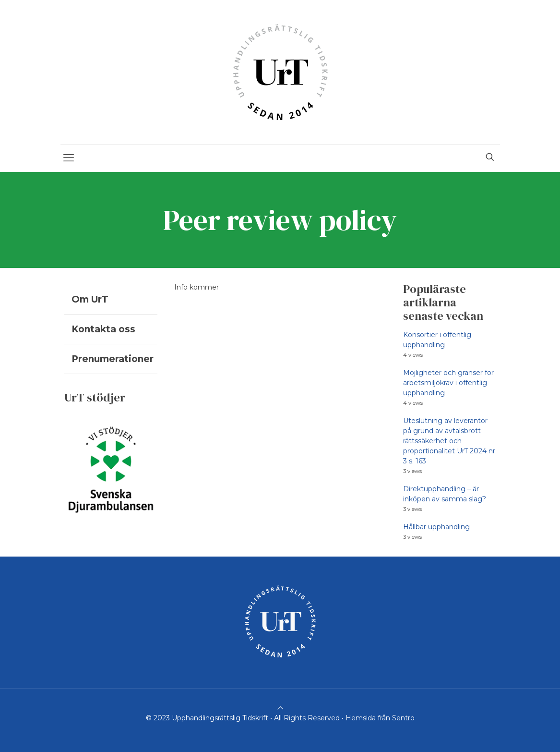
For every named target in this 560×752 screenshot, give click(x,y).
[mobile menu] (69, 158)
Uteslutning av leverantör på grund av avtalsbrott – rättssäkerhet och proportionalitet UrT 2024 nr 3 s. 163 (449, 441)
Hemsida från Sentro (380, 718)
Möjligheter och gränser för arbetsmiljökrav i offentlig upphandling (448, 383)
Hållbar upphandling (436, 527)
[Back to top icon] (280, 708)
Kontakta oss (103, 329)
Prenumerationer (113, 359)
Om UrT (90, 299)
